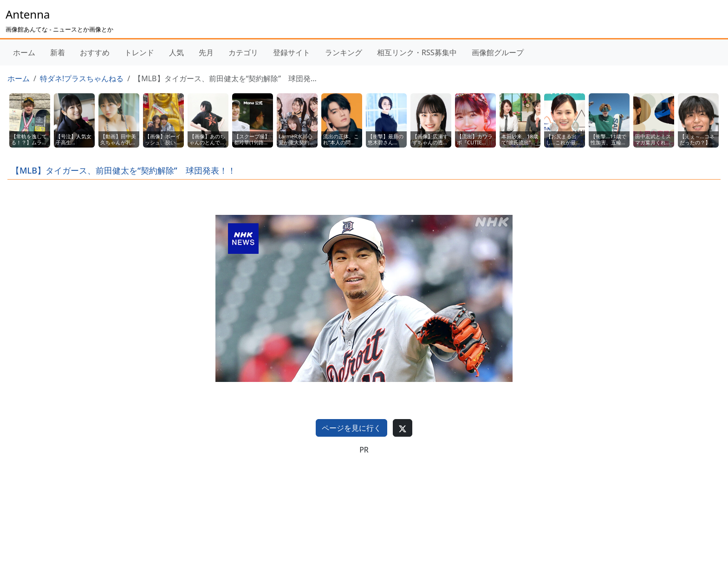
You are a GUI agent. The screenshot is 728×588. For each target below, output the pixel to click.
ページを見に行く (351, 428)
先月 (206, 52)
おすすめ (95, 52)
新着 (58, 52)
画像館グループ (498, 52)
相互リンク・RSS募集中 (417, 52)
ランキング (344, 52)
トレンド (139, 52)
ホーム (24, 52)
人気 (176, 52)
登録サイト (292, 52)
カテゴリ (243, 52)
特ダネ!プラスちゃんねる (82, 78)
